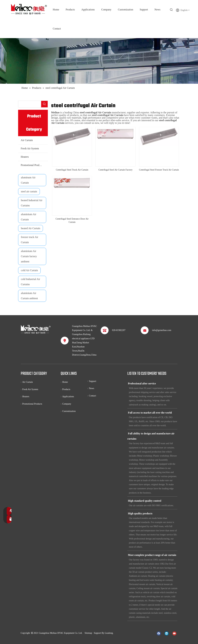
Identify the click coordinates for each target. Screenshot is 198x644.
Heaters (25, 157)
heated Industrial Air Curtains (32, 203)
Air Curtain (27, 140)
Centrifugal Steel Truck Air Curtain (72, 170)
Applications (68, 397)
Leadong (109, 633)
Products (66, 389)
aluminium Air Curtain (29, 217)
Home (65, 382)
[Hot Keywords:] (171, 10)
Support (93, 381)
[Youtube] (174, 633)
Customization (69, 411)
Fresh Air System (30, 148)
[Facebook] (159, 633)
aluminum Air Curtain (28, 180)
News (92, 388)
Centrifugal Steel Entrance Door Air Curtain (72, 220)
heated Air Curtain (31, 228)
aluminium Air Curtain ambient (29, 296)
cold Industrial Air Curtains (30, 282)
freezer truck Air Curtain (30, 240)
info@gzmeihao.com (162, 330)
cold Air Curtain (29, 270)
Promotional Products (32, 165)
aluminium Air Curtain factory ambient (29, 256)
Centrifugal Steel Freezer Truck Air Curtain (159, 170)
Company (67, 404)
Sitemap (88, 633)
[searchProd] (30, 104)
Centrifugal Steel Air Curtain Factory (115, 170)
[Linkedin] (167, 633)
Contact (93, 396)
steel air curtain (29, 191)
